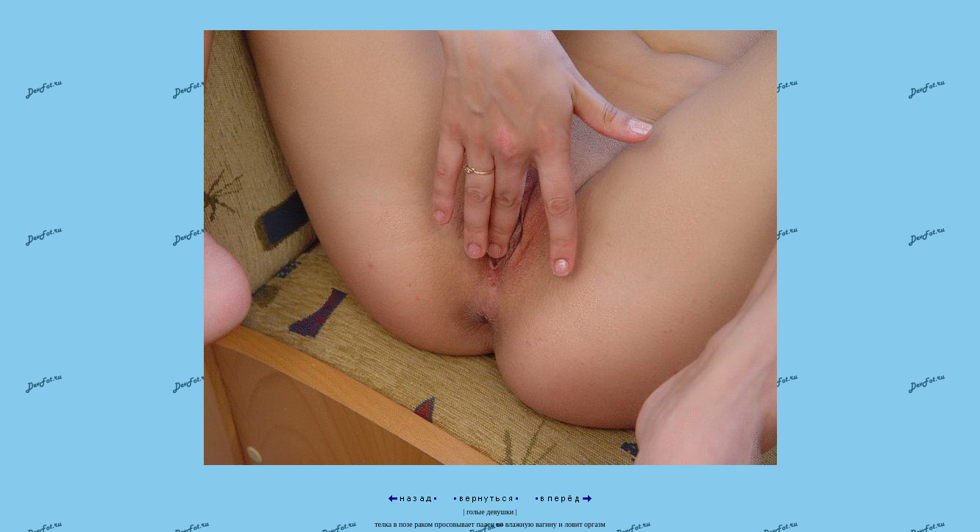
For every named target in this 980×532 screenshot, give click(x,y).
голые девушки (490, 512)
